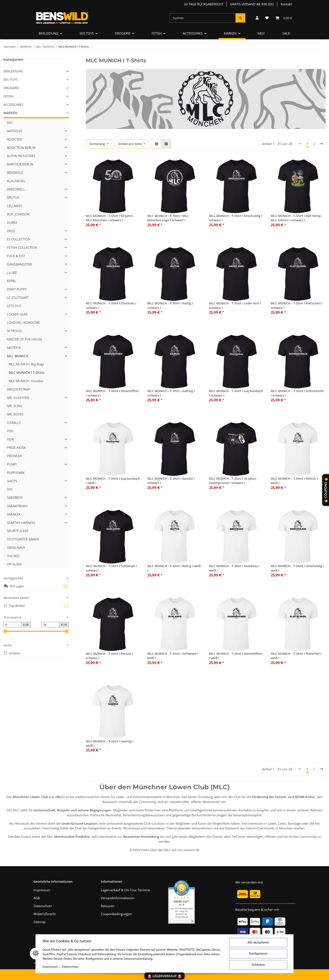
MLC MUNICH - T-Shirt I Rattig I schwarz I (170, 305)
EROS (11, 231)
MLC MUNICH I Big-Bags (26, 364)
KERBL (12, 281)
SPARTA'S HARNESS (21, 523)
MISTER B (14, 348)
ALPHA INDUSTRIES (21, 156)
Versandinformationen (118, 898)
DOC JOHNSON (18, 214)
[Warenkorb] (284, 18)
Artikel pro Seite (130, 144)
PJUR (10, 439)
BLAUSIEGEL (16, 181)
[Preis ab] (12, 625)
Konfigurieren (258, 954)
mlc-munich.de (188, 850)
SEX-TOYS (11, 79)
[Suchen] (203, 18)
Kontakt (286, 4)
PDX (10, 431)
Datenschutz (70, 967)
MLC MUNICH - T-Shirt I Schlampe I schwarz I (111, 568)
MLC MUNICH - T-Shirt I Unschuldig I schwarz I (236, 218)
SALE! (286, 33)
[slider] (5, 631)
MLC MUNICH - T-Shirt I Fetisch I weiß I (294, 481)
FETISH (8, 96)
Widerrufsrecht (45, 914)
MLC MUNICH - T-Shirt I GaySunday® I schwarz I (236, 393)
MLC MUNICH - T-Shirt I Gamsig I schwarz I (171, 393)
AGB (37, 898)
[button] (257, 18)
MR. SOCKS (15, 414)
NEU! (261, 33)
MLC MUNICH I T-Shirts (26, 372)
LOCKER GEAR (17, 314)
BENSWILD (15, 172)
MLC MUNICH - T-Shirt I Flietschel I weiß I (296, 656)
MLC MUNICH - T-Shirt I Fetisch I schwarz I (109, 656)
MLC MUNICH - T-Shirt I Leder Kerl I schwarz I (235, 305)
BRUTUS (13, 197)
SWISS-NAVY (16, 548)
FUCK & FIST (16, 256)
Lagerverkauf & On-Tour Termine (125, 890)
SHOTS (12, 481)
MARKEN (10, 113)
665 (10, 122)
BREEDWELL (16, 189)
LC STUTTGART (18, 298)
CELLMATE (15, 206)
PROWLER (14, 456)
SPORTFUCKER (18, 531)
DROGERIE (11, 88)
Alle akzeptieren (258, 942)
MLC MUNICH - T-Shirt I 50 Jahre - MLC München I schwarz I (110, 218)
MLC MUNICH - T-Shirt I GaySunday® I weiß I (113, 481)
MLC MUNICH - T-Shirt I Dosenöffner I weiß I (236, 656)
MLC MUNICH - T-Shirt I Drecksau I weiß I (234, 568)
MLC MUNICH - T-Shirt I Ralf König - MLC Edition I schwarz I (297, 218)
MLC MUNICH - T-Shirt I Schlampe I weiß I (173, 656)
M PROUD (14, 331)
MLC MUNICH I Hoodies (26, 381)
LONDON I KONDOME (23, 322)
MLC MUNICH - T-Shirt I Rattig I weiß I (174, 568)
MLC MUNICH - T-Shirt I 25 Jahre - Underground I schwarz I (233, 481)
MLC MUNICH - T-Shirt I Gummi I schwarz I (171, 481)
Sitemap (40, 922)
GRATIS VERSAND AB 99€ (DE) (252, 4)
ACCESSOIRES (13, 105)
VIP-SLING (14, 564)
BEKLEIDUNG (13, 71)
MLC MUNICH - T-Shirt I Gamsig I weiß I (110, 743)
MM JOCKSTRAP (18, 389)
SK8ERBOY (15, 498)
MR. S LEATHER (18, 398)
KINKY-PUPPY (17, 289)
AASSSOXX (15, 131)
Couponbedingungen (116, 914)
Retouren (108, 906)
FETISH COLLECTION (22, 247)
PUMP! (12, 464)
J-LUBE (12, 273)
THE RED (13, 556)
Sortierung (97, 144)
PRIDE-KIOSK (16, 447)
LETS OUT (14, 306)
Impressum (50, 967)
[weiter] (322, 144)
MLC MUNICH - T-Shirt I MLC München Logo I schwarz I (168, 218)
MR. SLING (15, 406)
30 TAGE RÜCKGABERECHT (204, 4)
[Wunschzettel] (267, 18)
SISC (10, 489)
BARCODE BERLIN (20, 164)
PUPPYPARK (16, 473)
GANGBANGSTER (19, 264)
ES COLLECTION (19, 239)
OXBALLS (14, 423)
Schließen (258, 965)
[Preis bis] (50, 625)
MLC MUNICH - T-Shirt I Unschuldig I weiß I (297, 568)
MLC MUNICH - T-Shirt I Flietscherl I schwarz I (297, 305)
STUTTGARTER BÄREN (23, 539)
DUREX (12, 223)
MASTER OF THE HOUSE (25, 339)
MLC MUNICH (18, 356)
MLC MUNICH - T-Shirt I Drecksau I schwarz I (111, 305)
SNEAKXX (14, 514)
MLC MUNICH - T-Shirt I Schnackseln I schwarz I (297, 393)
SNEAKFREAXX (17, 506)
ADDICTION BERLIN (21, 148)
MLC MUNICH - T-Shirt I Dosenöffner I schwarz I (112, 393)
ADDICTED (15, 139)
